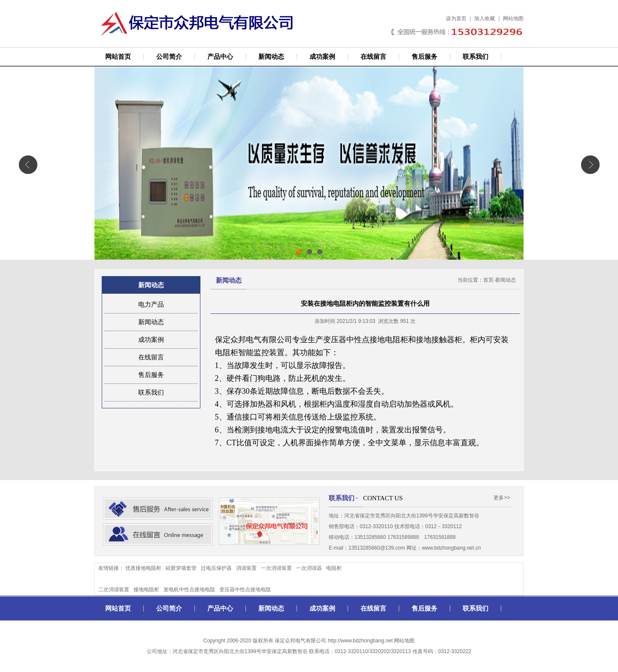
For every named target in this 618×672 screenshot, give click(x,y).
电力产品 (151, 304)
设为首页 (456, 18)
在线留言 (373, 57)
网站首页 (118, 57)
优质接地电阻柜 (143, 568)
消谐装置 (246, 568)
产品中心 (220, 57)
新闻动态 (271, 57)
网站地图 (513, 18)
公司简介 (169, 57)
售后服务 (424, 57)
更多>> (502, 498)
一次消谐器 (309, 568)
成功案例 (322, 57)
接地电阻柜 (146, 590)
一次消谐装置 (276, 568)
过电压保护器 (216, 568)
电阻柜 (334, 568)
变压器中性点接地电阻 (245, 590)
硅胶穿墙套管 (181, 568)
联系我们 (476, 57)
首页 (488, 280)
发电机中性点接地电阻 (189, 590)
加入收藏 (485, 18)
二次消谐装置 (114, 590)
